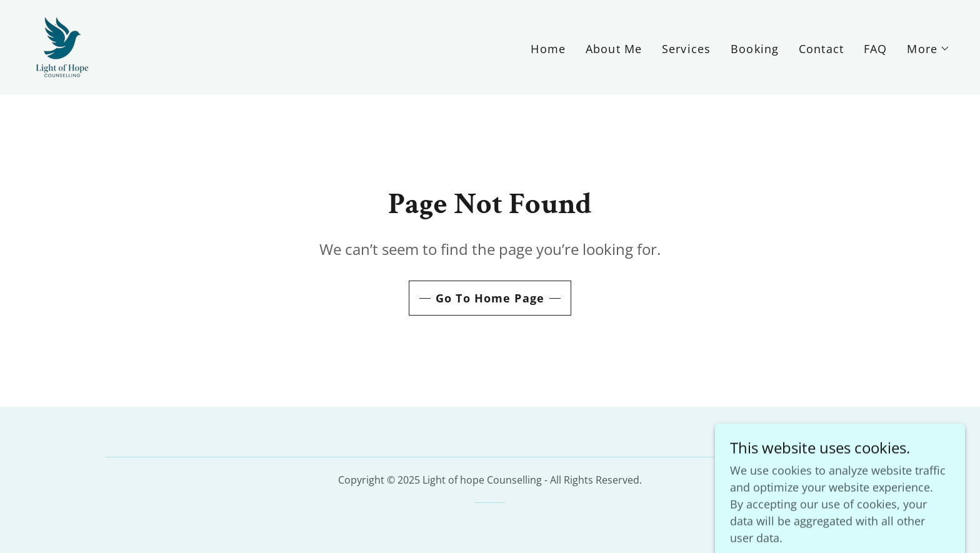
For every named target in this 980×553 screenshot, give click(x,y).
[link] (62, 46)
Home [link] (548, 49)
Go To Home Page (490, 298)
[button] (928, 49)
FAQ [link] (875, 49)
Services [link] (686, 49)
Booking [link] (755, 49)
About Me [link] (614, 49)
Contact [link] (821, 49)
